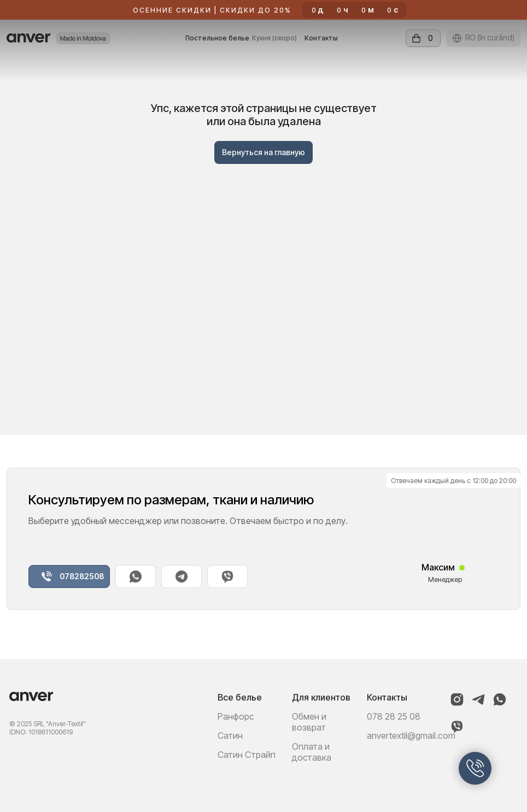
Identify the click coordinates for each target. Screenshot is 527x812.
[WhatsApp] (500, 704)
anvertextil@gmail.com (411, 735)
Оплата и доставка (312, 752)
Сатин (230, 735)
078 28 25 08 (394, 716)
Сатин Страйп (247, 755)
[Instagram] (457, 704)
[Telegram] (478, 704)
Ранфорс (236, 716)
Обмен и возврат (309, 722)
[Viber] (457, 731)
